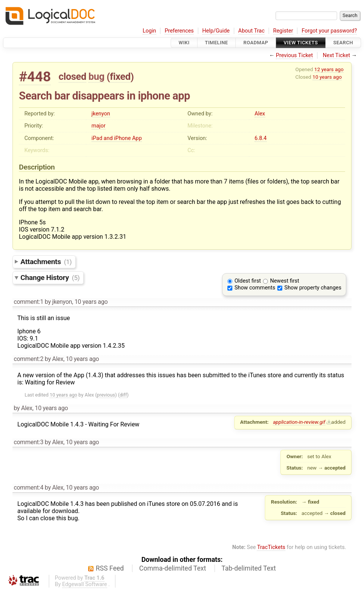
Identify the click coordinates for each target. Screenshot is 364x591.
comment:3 (28, 442)
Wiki (184, 43)
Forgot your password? (329, 31)
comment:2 (28, 359)
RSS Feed (110, 568)
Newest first (285, 281)
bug (96, 76)
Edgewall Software (85, 584)
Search (343, 43)
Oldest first (248, 281)
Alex (260, 114)
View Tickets (301, 43)
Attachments (46, 262)
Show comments (255, 288)
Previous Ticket (294, 55)
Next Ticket (336, 55)
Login (149, 31)
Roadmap (256, 43)
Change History (50, 278)
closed (72, 76)
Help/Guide (216, 31)
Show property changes (313, 288)
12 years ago (329, 69)
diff (123, 395)
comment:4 (28, 488)
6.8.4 (261, 138)
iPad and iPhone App (117, 138)
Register (283, 31)
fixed (120, 76)
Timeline (217, 43)
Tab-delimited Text (249, 568)
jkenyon (101, 114)
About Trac (252, 31)
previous (106, 395)
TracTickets (271, 547)
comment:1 (28, 302)
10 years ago (327, 77)
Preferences (179, 31)
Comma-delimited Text (173, 568)
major (99, 126)
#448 (35, 77)
